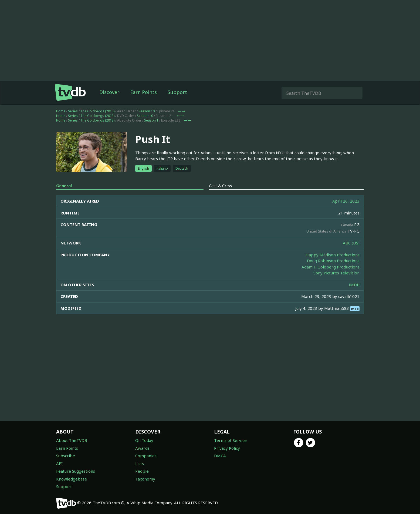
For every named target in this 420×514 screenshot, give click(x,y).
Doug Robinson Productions (333, 261)
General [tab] (64, 186)
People (142, 471)
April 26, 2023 (346, 201)
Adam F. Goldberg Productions (331, 267)
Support (177, 92)
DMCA (220, 456)
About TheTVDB (72, 440)
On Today (144, 440)
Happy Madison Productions (333, 255)
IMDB (354, 285)
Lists (140, 463)
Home (61, 111)
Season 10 (147, 111)
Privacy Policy (227, 448)
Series (73, 111)
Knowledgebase (72, 479)
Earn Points (143, 92)
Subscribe (66, 456)
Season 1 (151, 120)
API (59, 463)
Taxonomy (145, 479)
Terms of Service (230, 440)
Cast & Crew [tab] (221, 186)
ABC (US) (351, 243)
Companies (146, 456)
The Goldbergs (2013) (97, 111)
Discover (109, 92)
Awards (142, 448)
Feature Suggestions (76, 471)
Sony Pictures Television (336, 273)
